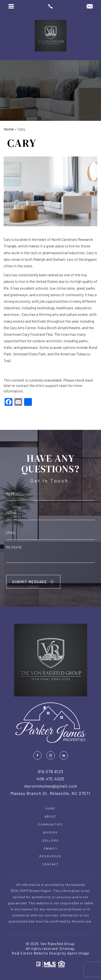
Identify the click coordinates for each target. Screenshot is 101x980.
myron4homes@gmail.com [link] (51, 786)
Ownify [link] (51, 848)
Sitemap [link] (67, 948)
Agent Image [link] (78, 953)
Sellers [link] (51, 840)
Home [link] (50, 808)
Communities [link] (50, 824)
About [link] (50, 816)
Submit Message (29, 582)
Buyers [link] (51, 832)
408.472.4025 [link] (50, 779)
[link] (50, 6)
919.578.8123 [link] (51, 772)
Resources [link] (50, 856)
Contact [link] (51, 864)
